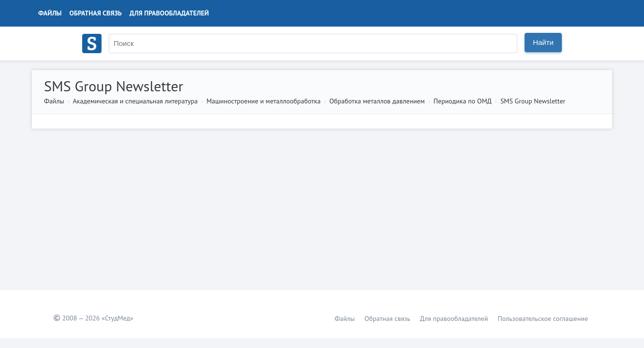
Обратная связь (96, 13)
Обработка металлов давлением (377, 101)
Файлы (50, 13)
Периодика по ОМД (463, 101)
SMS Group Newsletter (533, 101)
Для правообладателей (169, 13)
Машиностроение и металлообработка (263, 101)
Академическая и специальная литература (135, 101)
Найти (543, 42)
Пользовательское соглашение (543, 319)
